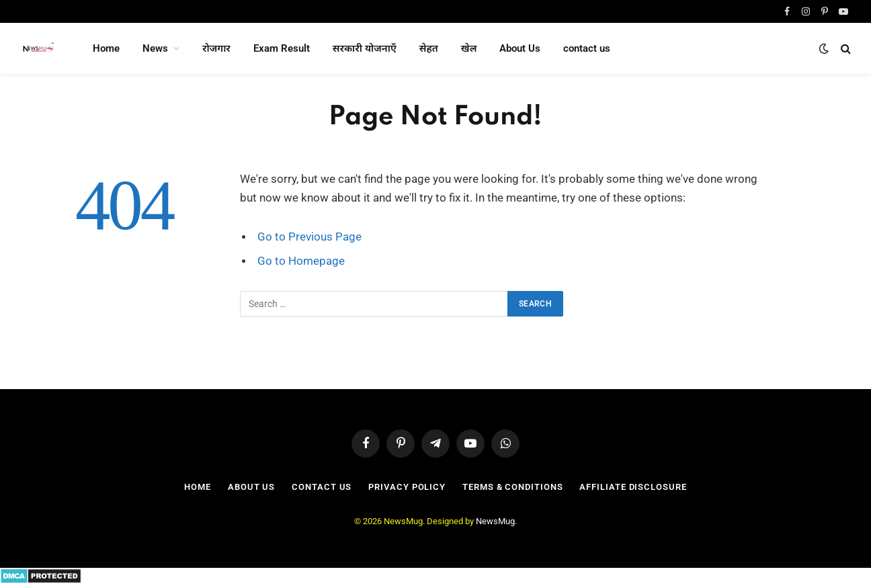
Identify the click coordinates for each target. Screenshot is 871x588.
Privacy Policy (407, 487)
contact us (587, 48)
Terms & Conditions (512, 487)
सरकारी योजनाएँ (365, 48)
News (155, 48)
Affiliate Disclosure (633, 487)
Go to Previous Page (309, 237)
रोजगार (216, 48)
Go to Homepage (301, 261)
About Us (520, 48)
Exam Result (282, 48)
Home (106, 48)
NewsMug (495, 521)
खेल (469, 48)
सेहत (429, 48)
